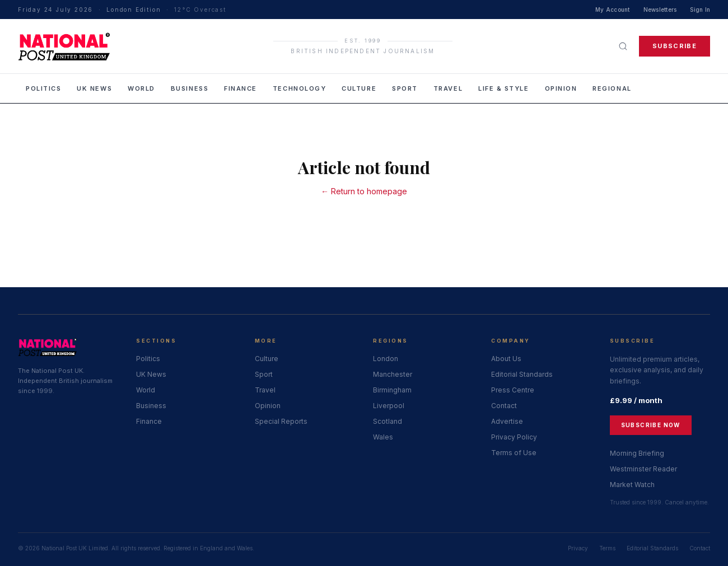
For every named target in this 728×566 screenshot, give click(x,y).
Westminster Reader (643, 469)
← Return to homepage (364, 191)
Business (190, 88)
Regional (612, 88)
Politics (43, 88)
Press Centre (513, 390)
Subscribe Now (651, 425)
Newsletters (660, 10)
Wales (383, 437)
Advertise (507, 421)
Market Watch (632, 485)
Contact (504, 406)
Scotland (388, 421)
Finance (241, 88)
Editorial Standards (522, 374)
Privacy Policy (514, 437)
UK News (94, 88)
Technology (299, 88)
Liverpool (389, 406)
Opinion (561, 88)
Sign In (700, 10)
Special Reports (281, 421)
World (141, 88)
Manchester (393, 374)
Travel (448, 88)
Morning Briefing (637, 453)
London (386, 359)
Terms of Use (514, 453)
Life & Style (503, 88)
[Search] (623, 46)
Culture (359, 88)
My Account (613, 10)
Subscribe (675, 46)
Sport (405, 88)
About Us (506, 359)
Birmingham (392, 390)
